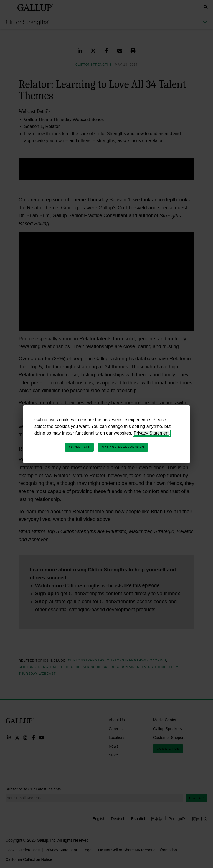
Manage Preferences (123, 447)
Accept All (79, 447)
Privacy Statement (152, 433)
